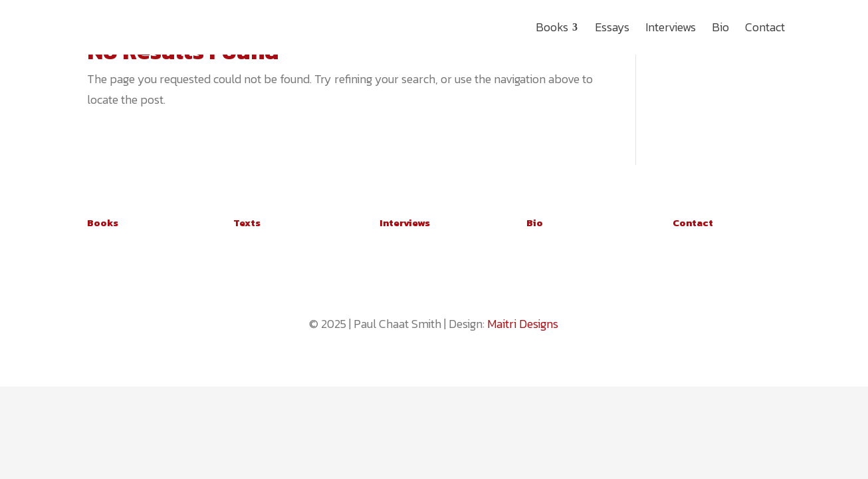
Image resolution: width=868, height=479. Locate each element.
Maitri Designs (523, 324)
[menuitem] (557, 27)
